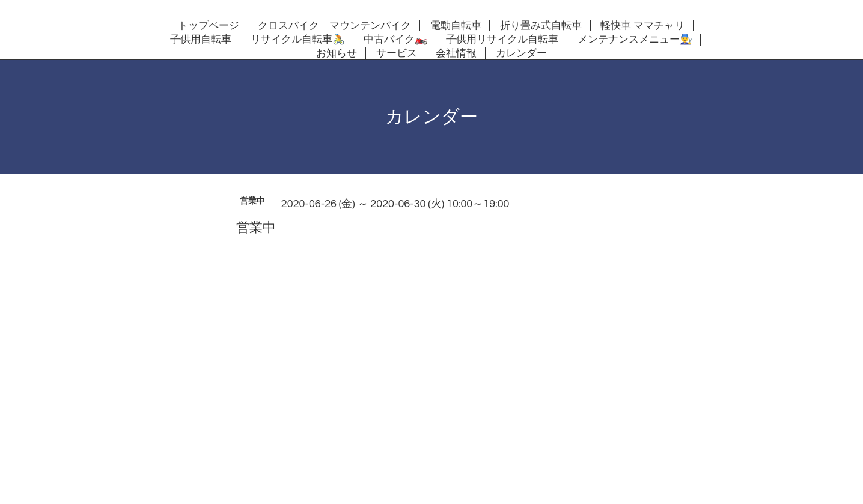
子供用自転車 (201, 40)
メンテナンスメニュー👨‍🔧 (635, 40)
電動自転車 (456, 26)
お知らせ (337, 53)
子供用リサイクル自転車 (502, 40)
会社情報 (456, 53)
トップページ (209, 26)
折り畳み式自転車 (541, 26)
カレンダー (521, 53)
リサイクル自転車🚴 (298, 40)
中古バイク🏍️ (395, 40)
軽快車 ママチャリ (642, 26)
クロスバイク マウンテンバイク (334, 26)
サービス (397, 53)
